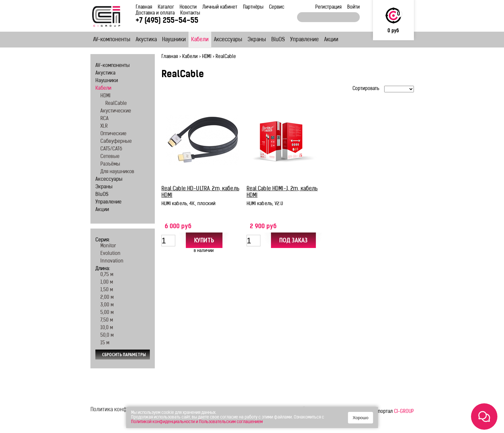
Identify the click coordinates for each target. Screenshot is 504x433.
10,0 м (107, 328)
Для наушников (117, 172)
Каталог (166, 7)
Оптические (113, 134)
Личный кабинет (220, 7)
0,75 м (107, 275)
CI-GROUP (404, 412)
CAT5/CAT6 (111, 149)
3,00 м (107, 305)
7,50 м (107, 320)
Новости (188, 7)
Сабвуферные (116, 142)
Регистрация (328, 7)
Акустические (116, 111)
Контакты (190, 13)
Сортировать (366, 89)
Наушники (174, 40)
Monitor (108, 246)
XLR (104, 126)
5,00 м (107, 313)
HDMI (207, 57)
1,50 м (107, 290)
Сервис (277, 7)
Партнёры (253, 7)
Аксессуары (228, 40)
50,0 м (107, 336)
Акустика (146, 40)
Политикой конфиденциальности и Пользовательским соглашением (197, 422)
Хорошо (360, 418)
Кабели (200, 40)
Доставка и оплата (155, 13)
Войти (353, 7)
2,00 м (107, 298)
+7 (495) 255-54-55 (167, 21)
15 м (105, 343)
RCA (104, 119)
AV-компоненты (112, 40)
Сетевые (110, 157)
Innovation (112, 261)
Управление (304, 40)
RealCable (116, 104)
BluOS (278, 40)
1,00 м (107, 282)
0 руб (393, 31)
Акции (331, 40)
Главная (144, 7)
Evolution (110, 254)
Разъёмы (110, 164)
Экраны (257, 40)
